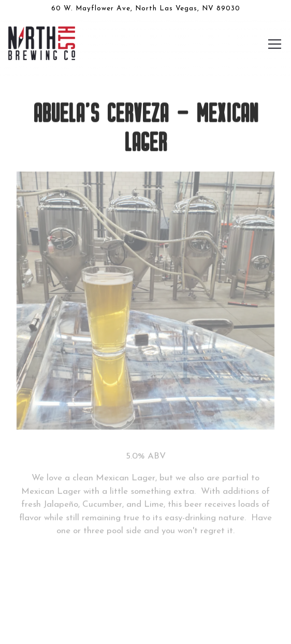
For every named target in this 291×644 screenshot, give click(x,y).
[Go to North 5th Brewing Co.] (146, 9)
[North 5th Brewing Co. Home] (43, 43)
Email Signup (146, 628)
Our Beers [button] (146, 595)
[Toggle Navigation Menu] (275, 44)
